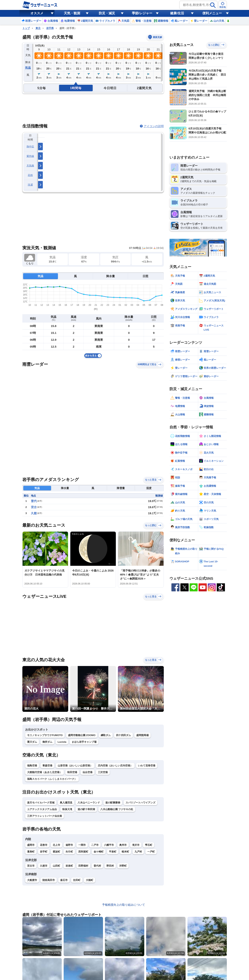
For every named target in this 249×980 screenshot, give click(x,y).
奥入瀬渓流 (66, 803)
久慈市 (44, 866)
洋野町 (123, 866)
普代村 (97, 866)
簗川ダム (32, 742)
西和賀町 (83, 852)
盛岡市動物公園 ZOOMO (82, 735)
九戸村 (138, 852)
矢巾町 (69, 852)
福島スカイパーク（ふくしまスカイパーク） (52, 779)
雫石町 (149, 845)
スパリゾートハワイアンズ (140, 803)
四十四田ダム (123, 735)
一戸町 (151, 852)
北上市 (56, 845)
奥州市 (123, 845)
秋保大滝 (67, 809)
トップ (26, 28)
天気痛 (30, 166)
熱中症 (30, 147)
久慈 (34, 513)
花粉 (30, 175)
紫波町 (56, 852)
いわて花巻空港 (147, 766)
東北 (38, 28)
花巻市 (44, 845)
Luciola (62, 742)
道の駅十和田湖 (86, 809)
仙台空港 (88, 772)
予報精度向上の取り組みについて (124, 905)
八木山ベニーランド (89, 803)
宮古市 (31, 866)
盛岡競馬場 (142, 735)
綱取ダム (106, 735)
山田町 (56, 866)
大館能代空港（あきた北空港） (45, 772)
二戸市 (95, 845)
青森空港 (47, 766)
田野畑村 (83, 866)
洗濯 (30, 185)
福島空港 (32, 766)
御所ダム (47, 742)
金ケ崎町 (99, 852)
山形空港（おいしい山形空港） (75, 766)
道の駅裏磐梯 (113, 803)
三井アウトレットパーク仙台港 (45, 816)
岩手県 (50, 28)
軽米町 (125, 852)
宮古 (34, 507)
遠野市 (69, 845)
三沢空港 (103, 772)
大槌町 (90, 880)
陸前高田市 (49, 880)
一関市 (82, 845)
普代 (34, 501)
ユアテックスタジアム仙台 (42, 809)
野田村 (110, 866)
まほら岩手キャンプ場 (84, 742)
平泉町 (113, 852)
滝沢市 (136, 845)
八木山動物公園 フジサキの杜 (117, 809)
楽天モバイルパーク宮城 (41, 803)
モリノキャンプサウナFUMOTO (45, 735)
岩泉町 (69, 866)
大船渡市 (32, 880)
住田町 (77, 880)
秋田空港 (72, 772)
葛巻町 (31, 852)
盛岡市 (31, 845)
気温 (28, 68)
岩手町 (44, 852)
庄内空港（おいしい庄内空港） (115, 766)
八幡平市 (109, 845)
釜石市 (64, 880)
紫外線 (30, 156)
